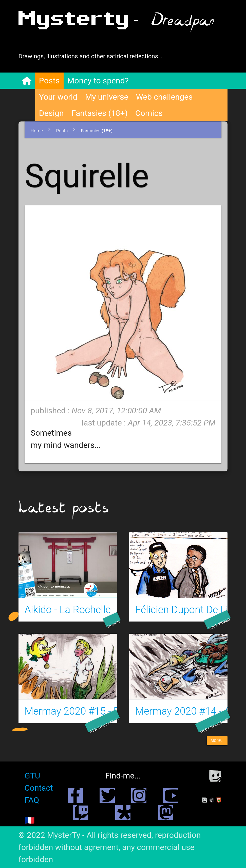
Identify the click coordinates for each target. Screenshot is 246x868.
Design (51, 113)
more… (217, 741)
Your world (58, 97)
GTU (32, 776)
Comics (149, 113)
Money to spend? (98, 81)
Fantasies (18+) (100, 113)
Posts (49, 81)
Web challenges (164, 97)
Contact (39, 788)
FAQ (32, 800)
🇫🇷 (30, 820)
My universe (107, 97)
